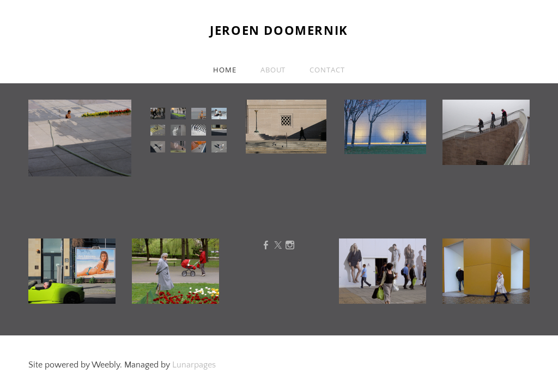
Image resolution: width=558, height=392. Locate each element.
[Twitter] (278, 246)
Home (225, 70)
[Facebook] (266, 246)
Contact (327, 70)
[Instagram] (290, 246)
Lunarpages (194, 365)
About (273, 70)
